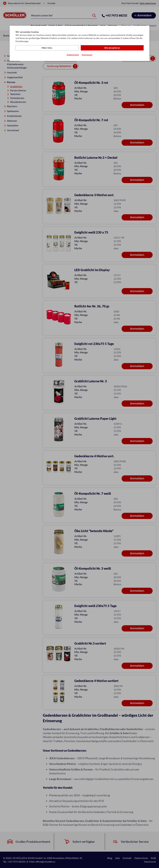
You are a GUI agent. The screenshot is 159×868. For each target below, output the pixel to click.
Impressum (87, 55)
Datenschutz (73, 55)
